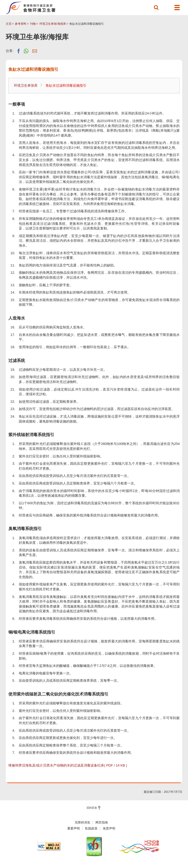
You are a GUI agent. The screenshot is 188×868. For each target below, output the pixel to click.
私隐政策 (91, 828)
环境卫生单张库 (26, 85)
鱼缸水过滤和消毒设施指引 (66, 85)
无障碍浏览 (82, 822)
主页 (9, 24)
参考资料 (21, 24)
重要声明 (74, 828)
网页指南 (102, 822)
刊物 (33, 24)
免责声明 (109, 828)
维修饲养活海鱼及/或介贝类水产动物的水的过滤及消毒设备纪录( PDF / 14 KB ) (68, 765)
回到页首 (92, 808)
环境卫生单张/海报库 (53, 24)
